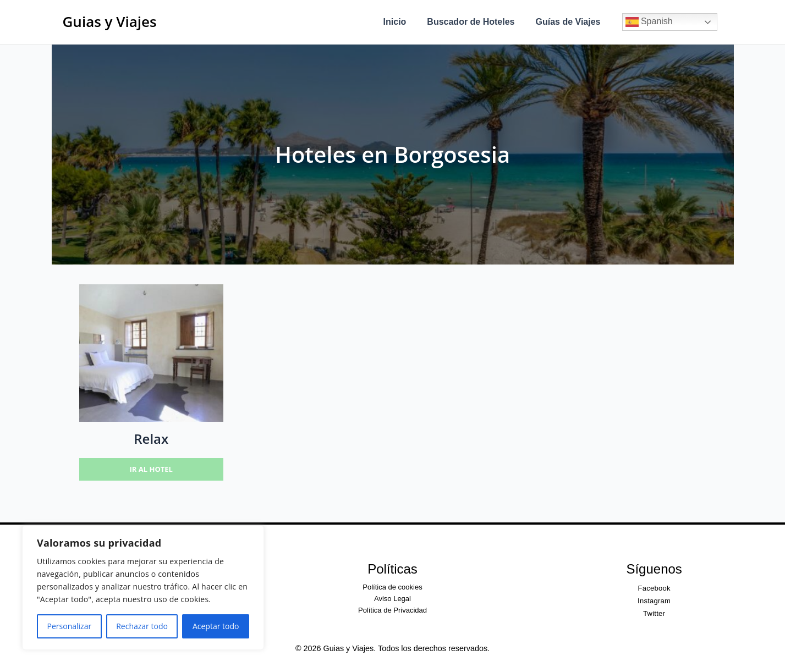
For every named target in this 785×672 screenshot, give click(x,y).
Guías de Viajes (570, 22)
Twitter (654, 613)
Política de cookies (392, 587)
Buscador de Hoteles (476, 22)
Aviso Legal (392, 599)
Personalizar (70, 626)
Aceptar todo (216, 626)
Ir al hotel (151, 469)
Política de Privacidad (392, 610)
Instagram (654, 601)
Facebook (654, 588)
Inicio (403, 22)
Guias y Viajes (110, 21)
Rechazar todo (142, 626)
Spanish (649, 22)
